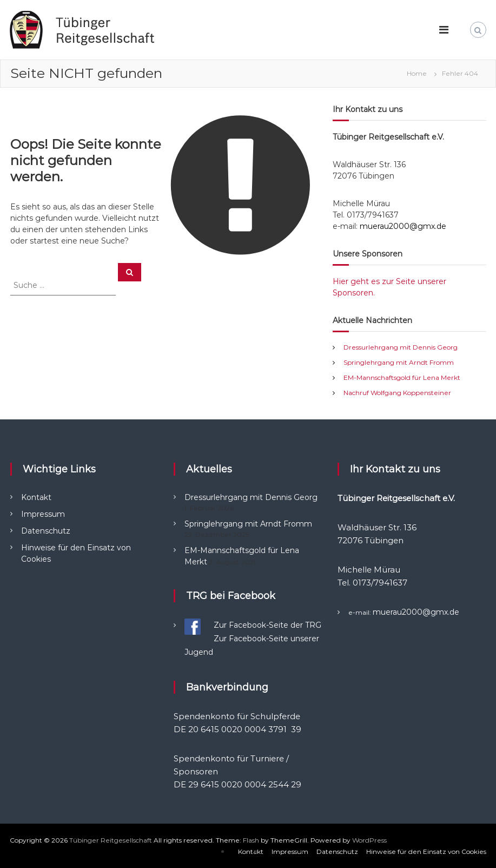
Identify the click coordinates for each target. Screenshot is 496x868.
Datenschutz (46, 531)
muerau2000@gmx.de (403, 226)
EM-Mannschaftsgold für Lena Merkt (402, 377)
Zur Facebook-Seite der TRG (267, 625)
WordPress (369, 840)
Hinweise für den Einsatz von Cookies (426, 851)
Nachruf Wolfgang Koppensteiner (397, 393)
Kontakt (36, 497)
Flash (251, 840)
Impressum (43, 514)
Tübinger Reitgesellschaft (111, 840)
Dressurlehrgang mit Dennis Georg (401, 347)
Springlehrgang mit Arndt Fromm (399, 362)
